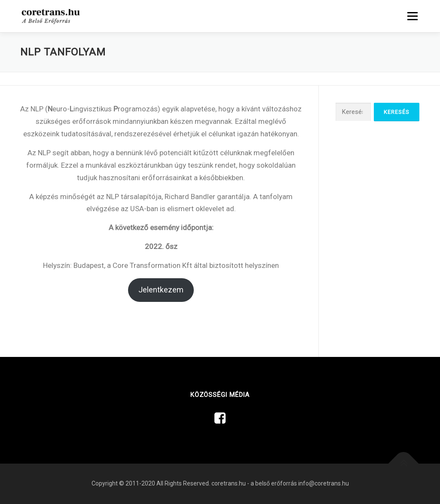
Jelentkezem (161, 290)
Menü (412, 16)
